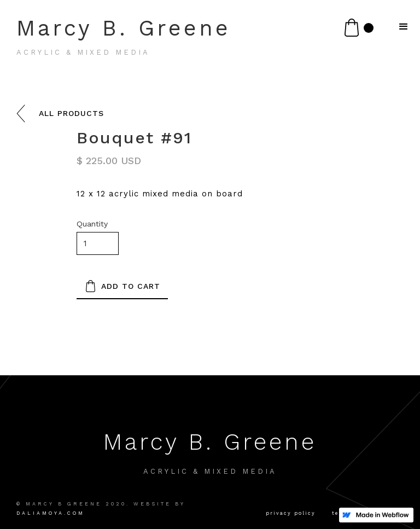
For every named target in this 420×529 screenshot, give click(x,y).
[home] (184, 40)
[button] (359, 28)
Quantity (92, 224)
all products (71, 113)
